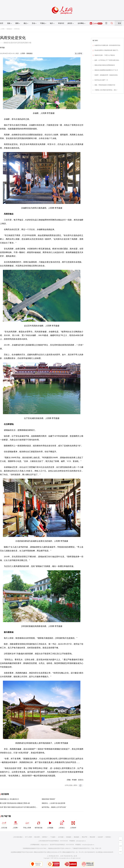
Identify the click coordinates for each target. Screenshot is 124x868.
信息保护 (100, 837)
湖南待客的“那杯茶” (49, 799)
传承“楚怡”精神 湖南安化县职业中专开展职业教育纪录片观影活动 (23, 807)
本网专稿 (17, 29)
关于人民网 (28, 837)
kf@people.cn (45, 845)
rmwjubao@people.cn (88, 845)
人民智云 (62, 824)
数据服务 (77, 837)
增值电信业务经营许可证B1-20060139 (59, 848)
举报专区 (61, 23)
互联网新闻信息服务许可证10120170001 (35, 848)
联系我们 (108, 837)
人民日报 (4, 824)
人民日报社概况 (18, 837)
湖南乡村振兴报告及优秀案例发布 (105, 65)
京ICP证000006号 (90, 852)
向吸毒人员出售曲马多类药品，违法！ (106, 90)
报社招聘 (37, 837)
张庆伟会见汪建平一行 (101, 80)
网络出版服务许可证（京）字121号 (73, 852)
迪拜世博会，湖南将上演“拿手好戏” (54, 807)
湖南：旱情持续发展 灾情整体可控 (105, 85)
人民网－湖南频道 (26, 53)
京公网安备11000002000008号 (104, 852)
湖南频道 (9, 29)
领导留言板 (39, 824)
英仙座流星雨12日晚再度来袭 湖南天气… (107, 50)
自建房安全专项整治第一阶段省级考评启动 (107, 45)
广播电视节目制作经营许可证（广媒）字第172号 (87, 848)
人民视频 (50, 824)
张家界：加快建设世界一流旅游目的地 (106, 75)
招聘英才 (45, 837)
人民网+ (15, 824)
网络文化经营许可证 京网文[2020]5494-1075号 (48, 852)
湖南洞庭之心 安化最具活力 (9, 799)
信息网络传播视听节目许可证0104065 (22, 852)
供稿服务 (69, 837)
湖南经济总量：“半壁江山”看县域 (105, 55)
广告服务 (53, 837)
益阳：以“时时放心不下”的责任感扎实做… (107, 60)
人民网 (2, 29)
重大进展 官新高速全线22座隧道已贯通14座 (15, 803)
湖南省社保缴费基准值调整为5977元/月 (106, 70)
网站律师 (92, 837)
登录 (119, 23)
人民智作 (73, 824)
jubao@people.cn (81, 841)
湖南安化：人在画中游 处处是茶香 (53, 803)
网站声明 (85, 837)
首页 (2, 23)
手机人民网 (27, 824)
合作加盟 (61, 837)
